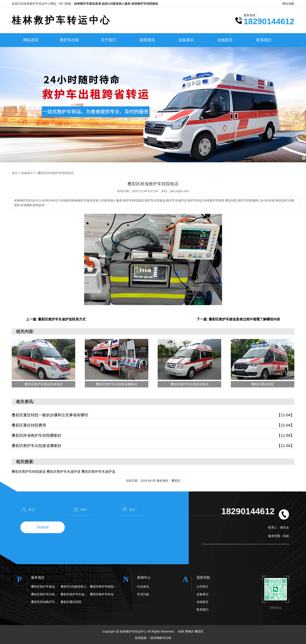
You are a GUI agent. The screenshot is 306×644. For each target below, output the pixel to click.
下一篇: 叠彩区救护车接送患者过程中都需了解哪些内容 (238, 319)
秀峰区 (190, 631)
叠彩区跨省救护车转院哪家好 (153, 435)
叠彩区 (199, 631)
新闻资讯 (147, 40)
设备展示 (186, 40)
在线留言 (225, 40)
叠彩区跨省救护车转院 (46, 602)
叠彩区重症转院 (71, 602)
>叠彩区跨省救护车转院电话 (55, 173)
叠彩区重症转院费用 (153, 425)
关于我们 (108, 40)
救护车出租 (69, 40)
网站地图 (288, 4)
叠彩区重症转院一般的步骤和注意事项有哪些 (153, 415)
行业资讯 (143, 586)
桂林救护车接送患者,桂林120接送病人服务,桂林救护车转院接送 (116, 4)
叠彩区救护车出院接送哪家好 (153, 446)
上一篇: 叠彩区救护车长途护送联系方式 (56, 319)
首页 (15, 173)
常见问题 (143, 594)
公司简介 (203, 586)
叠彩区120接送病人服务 (75, 586)
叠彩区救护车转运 (102, 594)
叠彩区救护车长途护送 (75, 594)
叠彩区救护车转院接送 (105, 586)
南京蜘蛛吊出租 (161, 638)
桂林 (181, 631)
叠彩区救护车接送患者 (46, 586)
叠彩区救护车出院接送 (46, 594)
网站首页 (31, 40)
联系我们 (264, 40)
